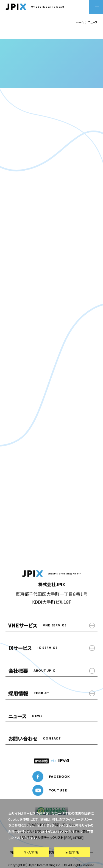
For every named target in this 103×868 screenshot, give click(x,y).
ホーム (80, 22)
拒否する (31, 852)
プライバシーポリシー (77, 819)
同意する (72, 852)
